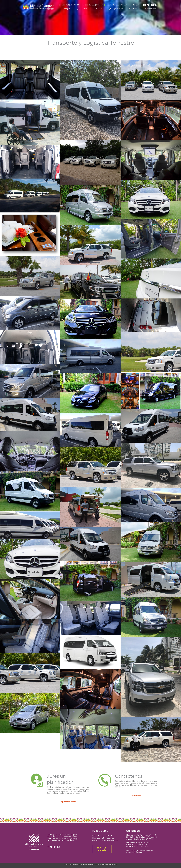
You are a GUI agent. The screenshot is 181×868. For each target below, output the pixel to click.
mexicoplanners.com (135, 853)
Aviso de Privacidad (110, 841)
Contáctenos (150, 9)
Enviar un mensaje (102, 849)
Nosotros (96, 838)
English (136, 5)
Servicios (100, 9)
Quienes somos (83, 9)
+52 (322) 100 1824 (120, 5)
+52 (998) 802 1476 (96, 5)
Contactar (136, 796)
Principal (66, 9)
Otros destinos (134, 9)
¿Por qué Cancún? (117, 9)
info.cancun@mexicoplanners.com (140, 851)
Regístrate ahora (68, 802)
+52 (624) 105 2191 (73, 5)
